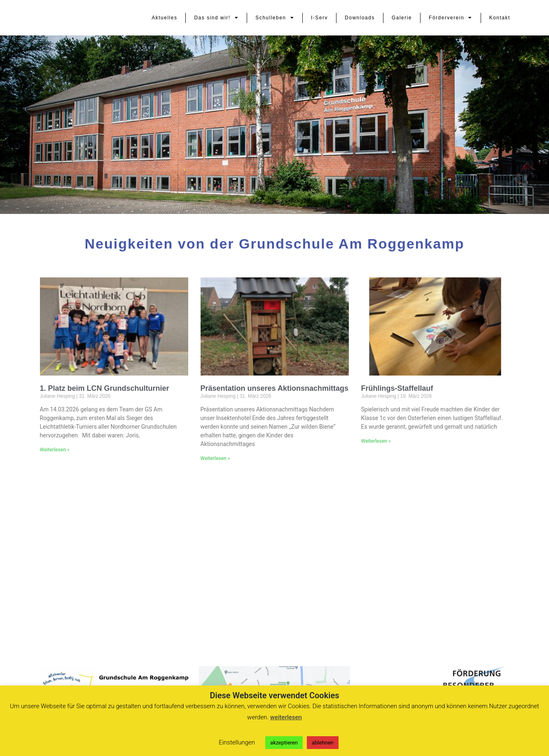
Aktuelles (164, 21)
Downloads (360, 21)
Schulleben (275, 21)
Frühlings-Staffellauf (397, 391)
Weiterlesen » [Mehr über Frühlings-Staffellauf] (376, 444)
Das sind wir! (216, 21)
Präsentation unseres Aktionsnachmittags (274, 391)
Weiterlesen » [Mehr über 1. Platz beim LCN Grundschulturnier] (55, 453)
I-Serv (319, 21)
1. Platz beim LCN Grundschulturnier (105, 391)
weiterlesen (286, 717)
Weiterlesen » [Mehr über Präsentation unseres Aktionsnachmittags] (215, 461)
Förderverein (451, 21)
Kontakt (500, 21)
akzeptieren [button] (284, 743)
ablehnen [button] (323, 743)
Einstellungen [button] (237, 742)
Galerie (402, 21)
